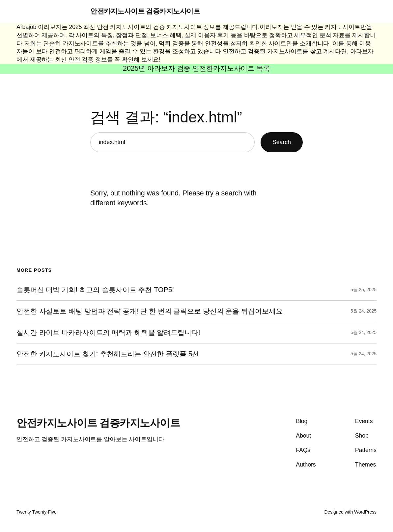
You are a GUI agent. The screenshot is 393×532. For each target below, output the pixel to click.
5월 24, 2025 (364, 311)
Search (282, 142)
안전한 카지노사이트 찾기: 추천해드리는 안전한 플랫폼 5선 (108, 354)
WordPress (365, 512)
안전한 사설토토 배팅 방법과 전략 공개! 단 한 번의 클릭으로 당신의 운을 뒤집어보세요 (150, 311)
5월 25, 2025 (364, 290)
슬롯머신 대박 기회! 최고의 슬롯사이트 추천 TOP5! (95, 290)
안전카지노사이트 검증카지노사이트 (145, 11)
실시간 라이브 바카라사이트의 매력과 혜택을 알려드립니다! (108, 333)
